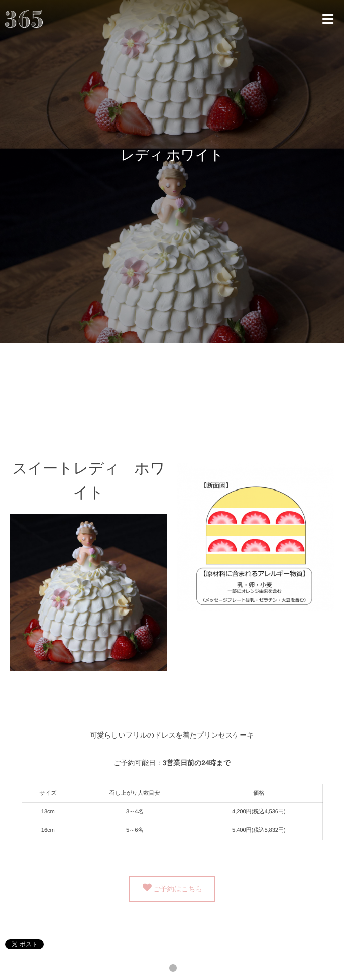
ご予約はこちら (178, 888)
